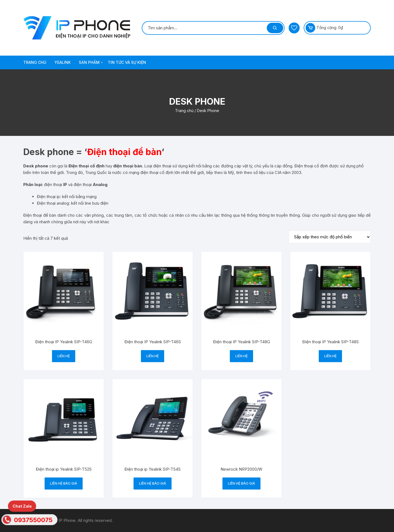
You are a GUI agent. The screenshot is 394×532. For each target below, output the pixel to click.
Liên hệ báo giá (64, 483)
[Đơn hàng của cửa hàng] (330, 237)
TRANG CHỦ (35, 62)
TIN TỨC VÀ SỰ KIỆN (127, 62)
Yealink (63, 62)
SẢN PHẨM (91, 62)
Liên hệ (64, 356)
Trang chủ (184, 111)
